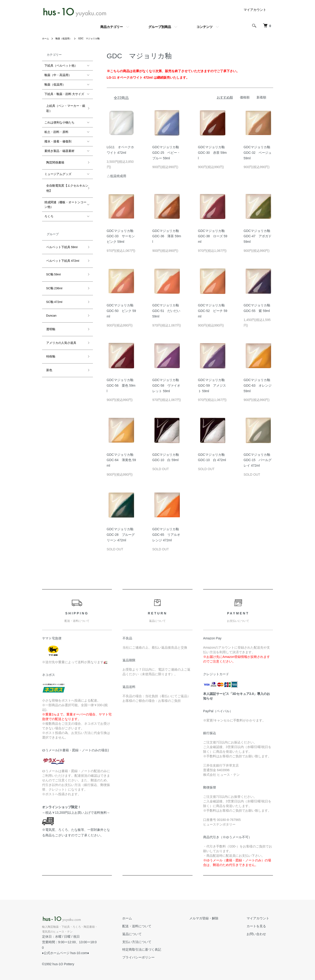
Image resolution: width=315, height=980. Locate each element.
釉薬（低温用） (67, 38)
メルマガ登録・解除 (215, 918)
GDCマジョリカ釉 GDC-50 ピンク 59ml (122, 311)
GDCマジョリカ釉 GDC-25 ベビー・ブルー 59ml (167, 153)
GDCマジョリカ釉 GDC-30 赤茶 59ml (213, 153)
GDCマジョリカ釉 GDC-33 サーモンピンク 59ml (122, 236)
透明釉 (49, 294)
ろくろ (49, 205)
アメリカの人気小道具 (59, 304)
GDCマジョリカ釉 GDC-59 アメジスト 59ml (213, 385)
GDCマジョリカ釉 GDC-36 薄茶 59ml (167, 236)
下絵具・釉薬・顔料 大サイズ (64, 94)
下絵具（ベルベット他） (61, 66)
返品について (151, 934)
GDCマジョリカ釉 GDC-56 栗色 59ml (122, 385)
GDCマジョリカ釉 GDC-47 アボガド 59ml (258, 236)
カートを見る (260, 926)
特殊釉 (49, 314)
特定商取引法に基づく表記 (160, 950)
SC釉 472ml (52, 274)
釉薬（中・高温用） (58, 75)
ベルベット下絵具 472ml (61, 244)
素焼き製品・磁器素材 (59, 147)
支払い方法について (156, 942)
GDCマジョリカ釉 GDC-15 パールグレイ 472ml (258, 460)
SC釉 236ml (52, 264)
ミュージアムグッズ (58, 167)
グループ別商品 (160, 27)
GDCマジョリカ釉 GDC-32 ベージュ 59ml (258, 153)
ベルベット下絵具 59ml (60, 234)
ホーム (46, 38)
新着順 (261, 97)
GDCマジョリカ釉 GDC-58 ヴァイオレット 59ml (167, 385)
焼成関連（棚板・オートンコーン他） (65, 193)
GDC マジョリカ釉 (96, 38)
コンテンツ (205, 27)
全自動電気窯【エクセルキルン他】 (65, 179)
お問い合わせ (260, 934)
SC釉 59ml (52, 254)
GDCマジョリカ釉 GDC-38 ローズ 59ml (213, 236)
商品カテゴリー (112, 27)
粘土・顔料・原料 (56, 128)
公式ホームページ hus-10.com (66, 948)
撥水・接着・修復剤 (58, 138)
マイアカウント (255, 10)
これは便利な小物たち (59, 119)
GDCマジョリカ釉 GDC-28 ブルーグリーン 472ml (122, 535)
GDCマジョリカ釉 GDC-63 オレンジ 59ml (258, 385)
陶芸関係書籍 (53, 157)
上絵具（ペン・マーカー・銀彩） (64, 106)
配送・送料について (156, 926)
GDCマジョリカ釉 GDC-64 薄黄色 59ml (122, 460)
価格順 (245, 97)
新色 (47, 324)
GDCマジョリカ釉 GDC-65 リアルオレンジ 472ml (167, 535)
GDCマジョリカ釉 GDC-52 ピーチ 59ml (213, 311)
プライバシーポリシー (157, 957)
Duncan (50, 284)
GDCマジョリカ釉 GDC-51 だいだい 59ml (167, 311)
